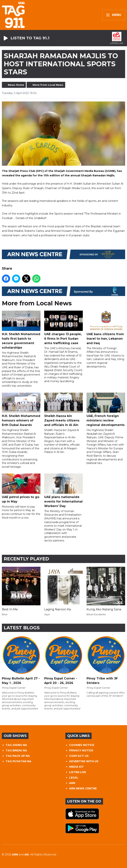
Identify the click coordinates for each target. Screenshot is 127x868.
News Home (16, 85)
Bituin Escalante (96, 614)
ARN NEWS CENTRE (83, 788)
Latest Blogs (22, 628)
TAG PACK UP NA (18, 756)
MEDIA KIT (76, 767)
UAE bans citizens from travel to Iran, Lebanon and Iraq (106, 328)
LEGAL (74, 778)
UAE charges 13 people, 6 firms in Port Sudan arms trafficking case (63, 328)
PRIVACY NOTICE (81, 750)
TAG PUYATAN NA (18, 761)
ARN (72, 783)
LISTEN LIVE (78, 772)
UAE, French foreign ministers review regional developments (106, 409)
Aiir (27, 855)
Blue (5, 614)
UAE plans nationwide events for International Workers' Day (63, 491)
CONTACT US (79, 756)
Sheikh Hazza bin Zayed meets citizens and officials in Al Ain (63, 409)
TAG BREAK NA (16, 750)
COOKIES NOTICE (82, 745)
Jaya (47, 614)
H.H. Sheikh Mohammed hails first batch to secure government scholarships (21, 330)
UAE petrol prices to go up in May (21, 488)
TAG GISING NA (16, 745)
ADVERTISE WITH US (84, 761)
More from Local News (48, 85)
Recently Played (26, 559)
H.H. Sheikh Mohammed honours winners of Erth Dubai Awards (21, 409)
